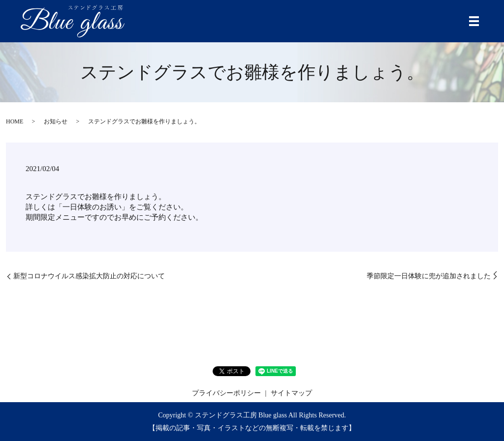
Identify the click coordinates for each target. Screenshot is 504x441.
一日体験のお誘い (92, 207)
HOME (15, 121)
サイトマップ (291, 393)
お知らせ (56, 121)
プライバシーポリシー (226, 393)
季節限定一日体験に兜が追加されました (429, 276)
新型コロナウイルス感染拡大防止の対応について (89, 276)
